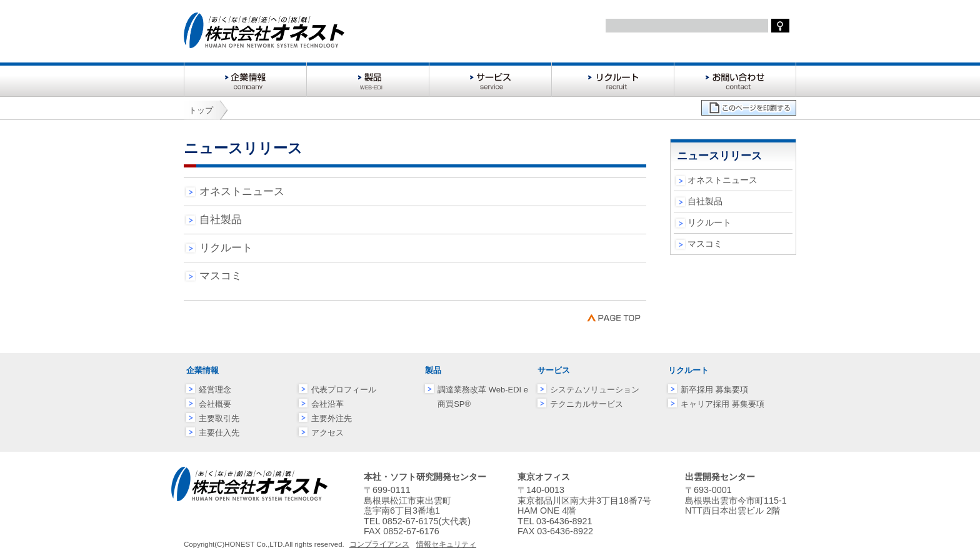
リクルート (226, 248)
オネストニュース (242, 192)
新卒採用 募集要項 (714, 390)
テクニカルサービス (587, 404)
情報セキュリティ (446, 544)
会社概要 (215, 404)
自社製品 (221, 220)
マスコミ (221, 276)
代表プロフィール (344, 390)
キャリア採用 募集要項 (722, 404)
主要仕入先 (219, 433)
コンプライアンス (379, 544)
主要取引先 (219, 418)
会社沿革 (327, 404)
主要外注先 (332, 418)
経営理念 (215, 390)
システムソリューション (595, 390)
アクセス (327, 433)
